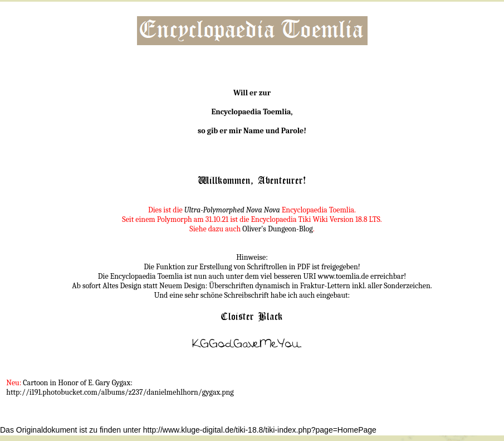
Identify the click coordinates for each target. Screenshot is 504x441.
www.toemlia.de (343, 276)
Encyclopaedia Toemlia (251, 112)
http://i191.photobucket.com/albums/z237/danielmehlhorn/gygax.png (120, 392)
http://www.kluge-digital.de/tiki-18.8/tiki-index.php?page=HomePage (260, 430)
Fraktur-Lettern (325, 286)
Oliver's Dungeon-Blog (278, 229)
